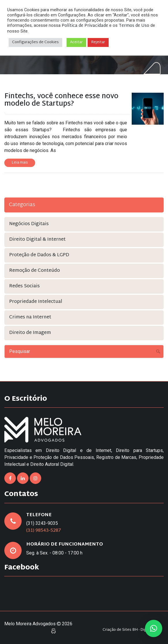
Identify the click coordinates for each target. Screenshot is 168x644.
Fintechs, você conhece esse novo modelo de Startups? (61, 100)
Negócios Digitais (29, 224)
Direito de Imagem (30, 333)
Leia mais (20, 163)
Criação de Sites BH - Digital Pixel (132, 630)
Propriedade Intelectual (36, 302)
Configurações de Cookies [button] (35, 42)
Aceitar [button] (76, 42)
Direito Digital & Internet (37, 240)
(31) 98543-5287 (44, 531)
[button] (154, 628)
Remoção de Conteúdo (35, 271)
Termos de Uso (134, 26)
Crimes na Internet (30, 317)
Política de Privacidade (85, 26)
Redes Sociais (24, 286)
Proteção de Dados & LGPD (39, 255)
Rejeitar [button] (98, 42)
